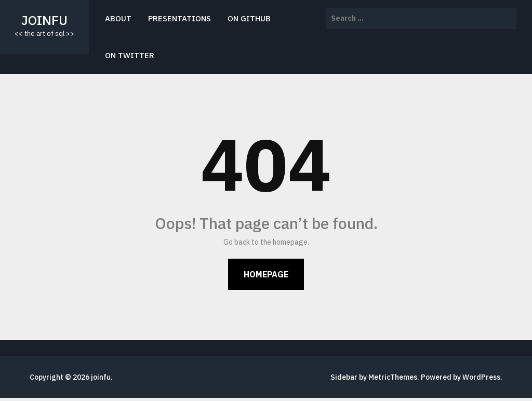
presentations (179, 18)
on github (249, 18)
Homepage (266, 274)
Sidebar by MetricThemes (374, 377)
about (118, 18)
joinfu (44, 20)
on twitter (130, 55)
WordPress (481, 377)
